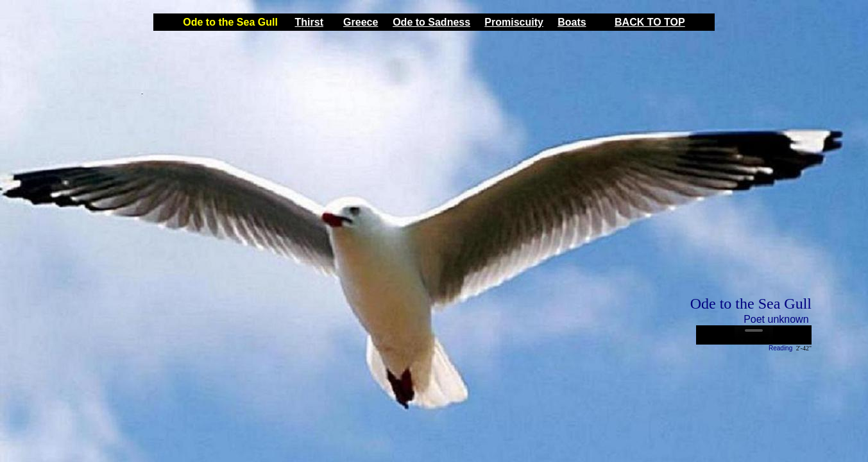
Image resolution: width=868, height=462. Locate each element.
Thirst (309, 22)
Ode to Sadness (431, 22)
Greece (361, 22)
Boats (572, 22)
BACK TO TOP (650, 22)
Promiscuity (514, 22)
